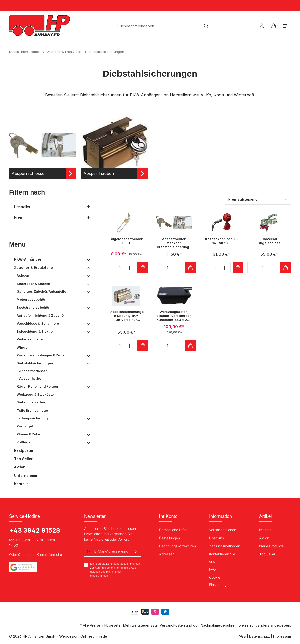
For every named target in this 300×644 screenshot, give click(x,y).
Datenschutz (259, 636)
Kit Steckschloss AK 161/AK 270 (222, 241)
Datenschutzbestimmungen (123, 564)
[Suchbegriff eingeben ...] (157, 26)
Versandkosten (172, 625)
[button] (88, 259)
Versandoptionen (223, 530)
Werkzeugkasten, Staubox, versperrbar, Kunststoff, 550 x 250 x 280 (174, 316)
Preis (52, 217)
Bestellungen (170, 538)
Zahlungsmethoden (225, 546)
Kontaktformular (49, 555)
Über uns (216, 538)
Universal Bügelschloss (269, 241)
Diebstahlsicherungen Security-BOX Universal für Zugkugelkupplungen (126, 316)
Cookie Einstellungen (220, 581)
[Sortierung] (258, 199)
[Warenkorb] (274, 26)
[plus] (129, 268)
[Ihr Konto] (262, 26)
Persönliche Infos (173, 530)
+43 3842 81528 (35, 530)
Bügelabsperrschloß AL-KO (126, 241)
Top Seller (267, 554)
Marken (265, 530)
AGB (134, 568)
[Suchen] (206, 26)
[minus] (111, 268)
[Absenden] (136, 551)
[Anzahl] (120, 268)
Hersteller (52, 207)
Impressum (282, 636)
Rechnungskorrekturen (178, 546)
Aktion (264, 538)
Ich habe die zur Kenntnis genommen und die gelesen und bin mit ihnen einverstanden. (115, 570)
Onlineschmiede (94, 636)
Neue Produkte (271, 546)
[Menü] (285, 26)
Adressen (167, 554)
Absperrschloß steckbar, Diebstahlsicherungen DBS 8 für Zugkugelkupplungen (174, 243)
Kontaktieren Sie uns (222, 558)
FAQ (213, 569)
